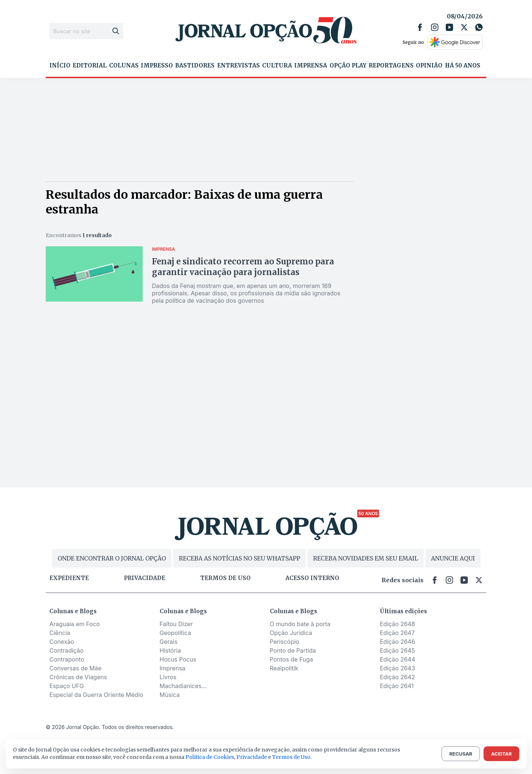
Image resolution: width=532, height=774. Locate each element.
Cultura (277, 66)
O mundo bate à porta (300, 624)
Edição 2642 (397, 677)
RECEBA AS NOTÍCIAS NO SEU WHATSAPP (239, 558)
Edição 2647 (397, 633)
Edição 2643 (397, 668)
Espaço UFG (67, 686)
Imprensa (311, 66)
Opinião (429, 66)
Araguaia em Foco (75, 624)
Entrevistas (239, 66)
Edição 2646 (397, 642)
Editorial (90, 66)
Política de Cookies (210, 757)
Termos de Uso (291, 757)
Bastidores (195, 66)
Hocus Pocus (178, 659)
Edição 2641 (397, 686)
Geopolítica (175, 633)
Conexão (62, 642)
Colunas (124, 66)
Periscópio (285, 642)
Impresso (157, 66)
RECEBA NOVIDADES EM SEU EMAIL (366, 558)
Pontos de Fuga (292, 659)
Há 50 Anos (463, 66)
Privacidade (145, 578)
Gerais (169, 642)
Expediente (69, 578)
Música (170, 695)
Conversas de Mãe (75, 668)
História (170, 650)
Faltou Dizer (176, 624)
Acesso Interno (312, 578)
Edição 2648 (397, 624)
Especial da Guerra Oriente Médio (96, 695)
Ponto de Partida (293, 650)
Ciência (60, 633)
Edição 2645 (397, 650)
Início (60, 66)
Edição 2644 (397, 659)
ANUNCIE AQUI (453, 558)
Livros (168, 677)
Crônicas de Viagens (78, 677)
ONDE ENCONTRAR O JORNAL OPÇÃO (112, 558)
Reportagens (391, 66)
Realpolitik (284, 668)
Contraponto (67, 659)
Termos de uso (225, 578)
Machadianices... (183, 686)
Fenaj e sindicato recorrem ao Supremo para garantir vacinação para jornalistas (243, 267)
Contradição (67, 650)
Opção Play (348, 66)
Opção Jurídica (291, 633)
